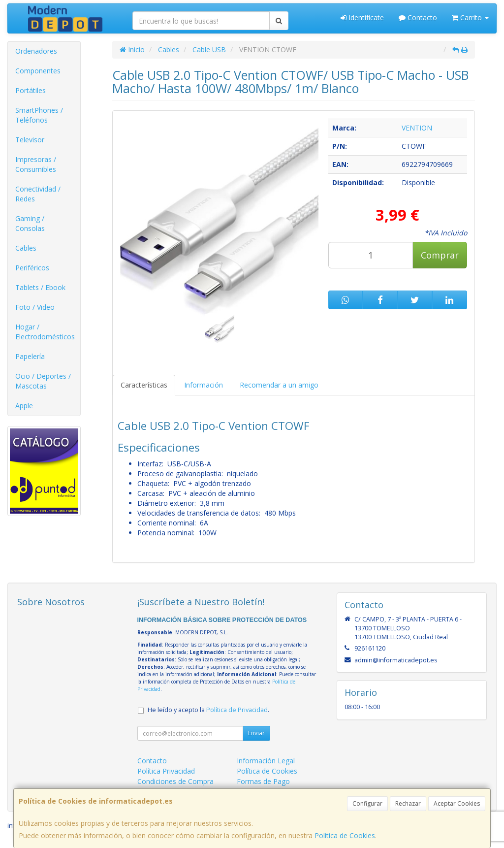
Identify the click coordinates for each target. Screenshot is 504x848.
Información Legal (266, 761)
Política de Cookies (345, 835)
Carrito (470, 17)
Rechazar (408, 803)
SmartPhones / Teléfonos (39, 115)
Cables (26, 248)
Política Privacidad (166, 771)
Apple (24, 406)
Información (204, 385)
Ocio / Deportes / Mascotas (43, 381)
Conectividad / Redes (38, 194)
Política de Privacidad (237, 710)
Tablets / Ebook (40, 287)
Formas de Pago (263, 781)
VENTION (417, 128)
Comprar (440, 255)
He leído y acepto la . (208, 710)
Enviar (256, 733)
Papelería (30, 356)
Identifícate (362, 17)
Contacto (418, 17)
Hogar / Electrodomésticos (45, 332)
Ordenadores (36, 51)
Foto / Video (35, 307)
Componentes (38, 71)
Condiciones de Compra (175, 781)
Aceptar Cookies (457, 803)
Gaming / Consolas (30, 223)
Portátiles (31, 90)
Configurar (367, 803)
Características (144, 385)
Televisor (30, 140)
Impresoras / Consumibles (36, 164)
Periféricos (32, 268)
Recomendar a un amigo (279, 385)
